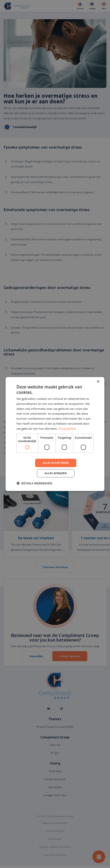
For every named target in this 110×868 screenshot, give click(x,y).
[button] (34, 484)
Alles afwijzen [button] (56, 473)
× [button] (98, 381)
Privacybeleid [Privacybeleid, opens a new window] (68, 428)
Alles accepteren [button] (56, 463)
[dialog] (55, 434)
